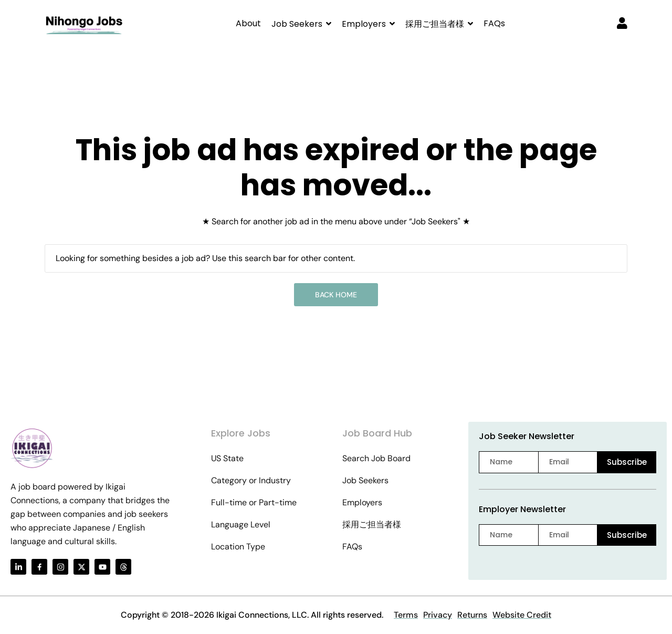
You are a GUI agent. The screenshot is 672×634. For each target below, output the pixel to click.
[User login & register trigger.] (622, 24)
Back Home (336, 295)
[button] (301, 24)
